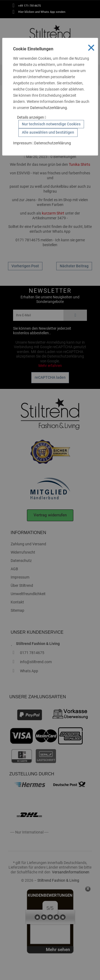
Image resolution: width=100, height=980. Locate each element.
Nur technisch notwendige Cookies (51, 124)
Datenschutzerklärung (49, 108)
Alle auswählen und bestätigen (48, 132)
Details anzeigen (32, 117)
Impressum (22, 143)
